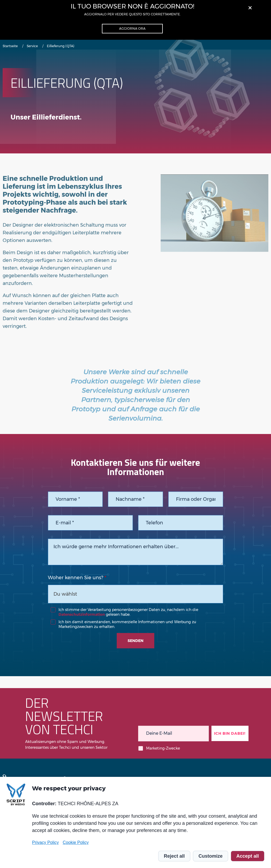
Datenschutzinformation (82, 614)
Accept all (248, 856)
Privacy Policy (45, 842)
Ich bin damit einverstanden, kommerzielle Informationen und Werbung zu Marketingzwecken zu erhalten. (127, 624)
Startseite (10, 46)
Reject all (174, 856)
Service (32, 46)
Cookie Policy (76, 842)
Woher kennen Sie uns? (76, 578)
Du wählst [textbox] (65, 594)
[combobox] (136, 594)
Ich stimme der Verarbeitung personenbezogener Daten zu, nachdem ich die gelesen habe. (128, 612)
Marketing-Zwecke (163, 748)
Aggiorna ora (132, 28)
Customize (211, 856)
